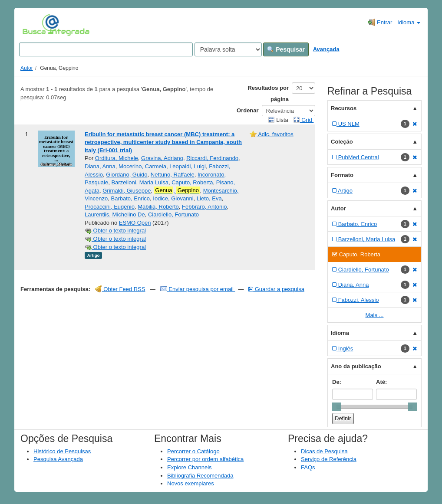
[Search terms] (106, 49)
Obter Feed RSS (120, 289)
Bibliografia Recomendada (200, 476)
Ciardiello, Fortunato (173, 214)
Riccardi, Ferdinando (212, 158)
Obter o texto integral (115, 231)
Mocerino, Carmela (142, 166)
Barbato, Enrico (130, 198)
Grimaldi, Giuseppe (127, 191)
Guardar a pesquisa (276, 289)
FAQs (308, 467)
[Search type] (228, 49)
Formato (342, 175)
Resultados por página (268, 93)
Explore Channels (190, 467)
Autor (27, 68)
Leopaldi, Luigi (188, 166)
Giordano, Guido (127, 175)
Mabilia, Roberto (158, 207)
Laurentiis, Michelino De (115, 214)
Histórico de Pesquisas (62, 451)
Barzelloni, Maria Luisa (140, 182)
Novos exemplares (191, 483)
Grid (303, 120)
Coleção (342, 142)
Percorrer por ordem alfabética (205, 459)
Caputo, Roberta (192, 182)
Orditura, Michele (117, 158)
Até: (381, 382)
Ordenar (248, 110)
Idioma (409, 22)
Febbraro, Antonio (204, 207)
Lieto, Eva (209, 198)
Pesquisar (286, 49)
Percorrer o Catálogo (193, 451)
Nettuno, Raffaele (173, 175)
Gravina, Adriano (162, 158)
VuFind (36, 25)
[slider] (336, 407)
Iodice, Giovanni (173, 198)
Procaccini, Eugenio (110, 207)
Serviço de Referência (329, 459)
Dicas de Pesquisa (324, 451)
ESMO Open (135, 223)
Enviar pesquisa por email (198, 289)
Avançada (326, 49)
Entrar (380, 22)
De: (337, 382)
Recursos (344, 108)
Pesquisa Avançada (58, 459)
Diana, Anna (100, 166)
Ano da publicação (356, 366)
